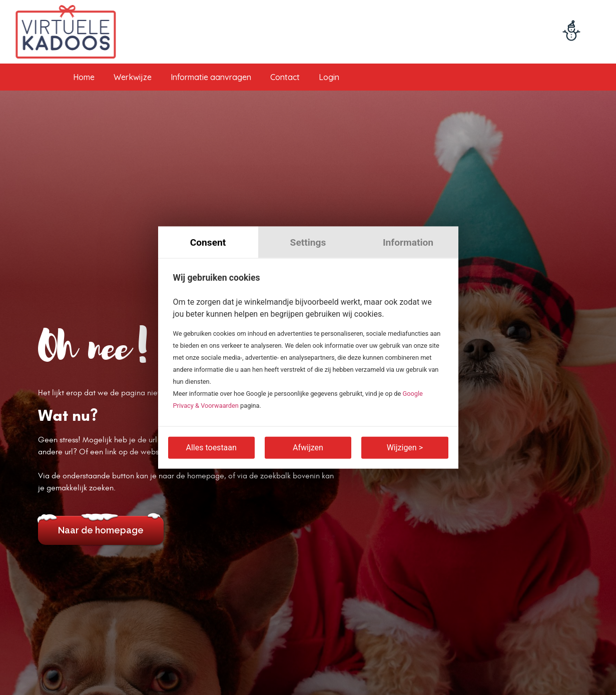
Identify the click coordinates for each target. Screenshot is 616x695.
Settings (308, 242)
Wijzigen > (405, 448)
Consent (208, 242)
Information (408, 242)
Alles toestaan (211, 448)
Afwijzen (308, 448)
